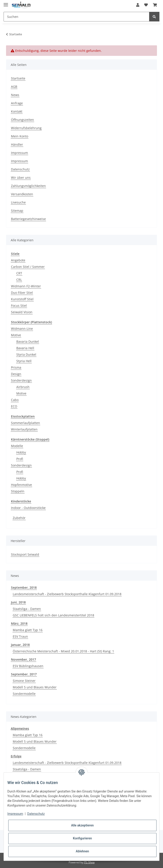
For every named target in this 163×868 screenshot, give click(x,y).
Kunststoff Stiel (22, 299)
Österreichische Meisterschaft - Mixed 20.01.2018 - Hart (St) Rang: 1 (63, 651)
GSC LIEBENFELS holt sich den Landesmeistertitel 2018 (53, 615)
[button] (138, 5)
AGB (14, 87)
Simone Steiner (24, 681)
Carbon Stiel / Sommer (28, 267)
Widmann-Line (22, 329)
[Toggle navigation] (6, 3)
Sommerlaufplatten (25, 423)
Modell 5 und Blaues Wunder (35, 687)
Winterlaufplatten (24, 429)
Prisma (16, 367)
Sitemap (17, 211)
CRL (19, 280)
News (15, 95)
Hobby (21, 452)
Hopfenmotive (21, 485)
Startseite (18, 78)
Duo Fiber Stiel (22, 293)
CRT (19, 273)
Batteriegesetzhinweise (28, 219)
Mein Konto (20, 136)
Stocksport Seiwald (25, 554)
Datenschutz (20, 169)
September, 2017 (24, 674)
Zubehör (19, 518)
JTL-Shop (89, 862)
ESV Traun (20, 636)
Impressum (19, 153)
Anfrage (17, 103)
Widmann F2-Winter (26, 286)
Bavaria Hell (25, 348)
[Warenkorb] (155, 5)
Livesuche (18, 202)
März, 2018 (19, 623)
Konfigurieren (82, 838)
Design (16, 374)
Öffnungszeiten (22, 120)
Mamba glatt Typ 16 (28, 630)
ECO (14, 406)
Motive (16, 335)
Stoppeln (18, 491)
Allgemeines (20, 728)
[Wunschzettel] (146, 5)
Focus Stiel (19, 306)
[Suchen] (76, 17)
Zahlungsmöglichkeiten (28, 186)
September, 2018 (24, 587)
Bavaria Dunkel (28, 342)
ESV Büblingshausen (28, 666)
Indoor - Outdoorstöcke (28, 508)
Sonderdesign (21, 380)
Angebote (18, 260)
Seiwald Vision (22, 312)
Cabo (15, 400)
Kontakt (17, 111)
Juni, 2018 (18, 602)
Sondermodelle (24, 694)
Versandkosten (22, 194)
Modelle (17, 446)
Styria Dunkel (26, 354)
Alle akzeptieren (82, 825)
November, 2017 (23, 659)
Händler (17, 144)
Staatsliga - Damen (27, 609)
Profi (20, 459)
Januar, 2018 (20, 645)
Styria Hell (24, 361)
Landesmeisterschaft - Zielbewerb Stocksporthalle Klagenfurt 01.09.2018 (67, 594)
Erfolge (16, 756)
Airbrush (23, 387)
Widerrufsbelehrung (26, 128)
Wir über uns (21, 178)
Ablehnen (82, 851)
